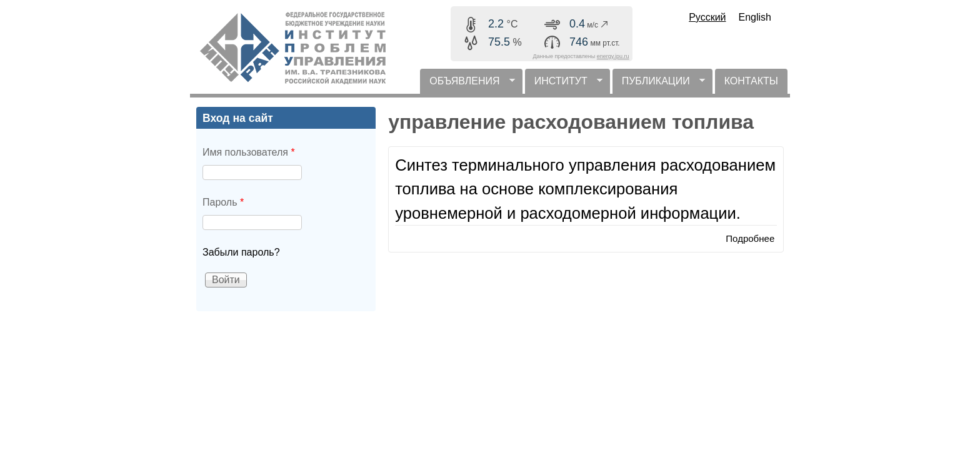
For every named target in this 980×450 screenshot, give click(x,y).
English (755, 17)
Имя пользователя (249, 152)
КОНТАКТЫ (751, 81)
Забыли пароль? (241, 252)
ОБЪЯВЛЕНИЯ (467, 85)
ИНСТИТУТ (564, 85)
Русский (707, 17)
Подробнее (750, 238)
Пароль (223, 202)
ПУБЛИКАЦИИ (659, 85)
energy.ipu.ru (613, 56)
